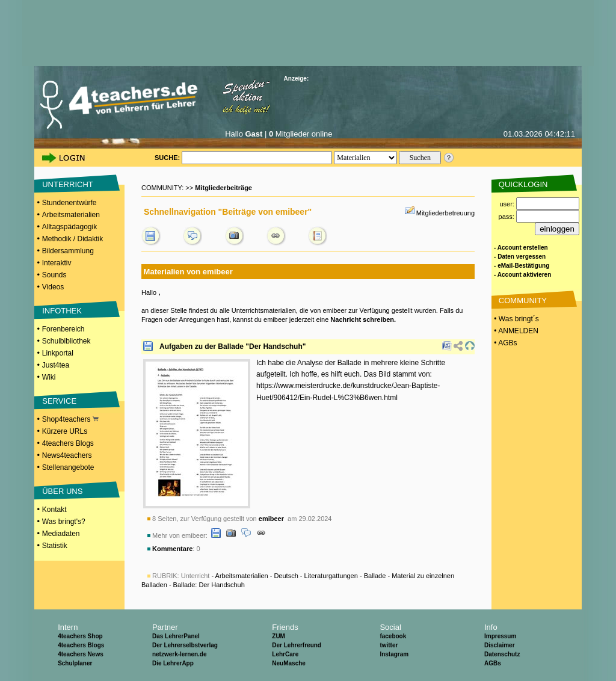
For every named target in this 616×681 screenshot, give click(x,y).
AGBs (493, 663)
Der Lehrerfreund (297, 645)
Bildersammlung (68, 251)
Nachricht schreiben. (363, 319)
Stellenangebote (68, 467)
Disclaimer (500, 645)
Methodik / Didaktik (72, 239)
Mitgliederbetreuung (445, 213)
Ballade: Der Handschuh (209, 585)
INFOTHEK (62, 311)
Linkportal (58, 353)
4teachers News (81, 654)
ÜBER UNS (62, 491)
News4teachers (67, 455)
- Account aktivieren (522, 275)
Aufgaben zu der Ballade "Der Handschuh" (233, 347)
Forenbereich (63, 329)
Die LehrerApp (173, 663)
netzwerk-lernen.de (180, 654)
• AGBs (505, 343)
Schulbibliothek (66, 341)
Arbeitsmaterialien (71, 215)
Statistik (55, 546)
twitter (389, 645)
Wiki (49, 377)
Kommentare (172, 549)
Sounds (54, 275)
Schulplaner (75, 663)
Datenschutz (502, 654)
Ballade (375, 576)
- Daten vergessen (520, 257)
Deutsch (286, 576)
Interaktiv (57, 263)
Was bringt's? (64, 522)
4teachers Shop (80, 636)
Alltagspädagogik (69, 227)
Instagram (394, 654)
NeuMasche (289, 663)
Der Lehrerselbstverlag (185, 645)
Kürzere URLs (65, 431)
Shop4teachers (70, 419)
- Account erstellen (521, 248)
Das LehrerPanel (176, 636)
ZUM (279, 636)
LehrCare (285, 654)
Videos (53, 287)
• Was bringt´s (516, 319)
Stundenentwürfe (69, 203)
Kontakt (54, 510)
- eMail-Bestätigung (522, 266)
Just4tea (56, 365)
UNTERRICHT (68, 184)
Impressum (500, 636)
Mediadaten (61, 534)
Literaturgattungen (331, 576)
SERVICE (59, 401)
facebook (393, 636)
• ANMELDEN (515, 331)
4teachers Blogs (68, 443)
